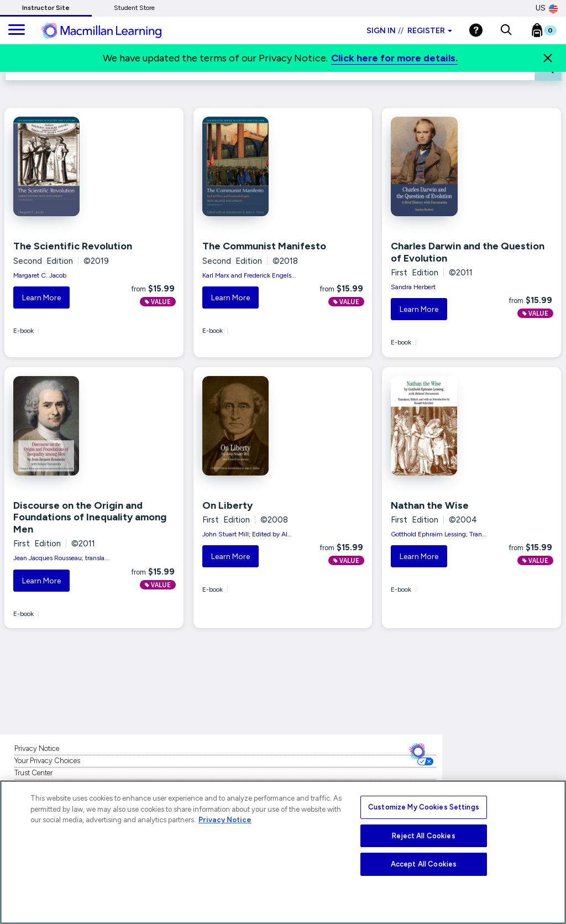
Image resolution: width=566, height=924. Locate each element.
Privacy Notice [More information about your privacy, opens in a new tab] (225, 820)
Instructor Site (46, 8)
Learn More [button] (41, 298)
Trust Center (33, 773)
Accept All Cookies (424, 864)
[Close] (548, 58)
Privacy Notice (37, 748)
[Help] (476, 30)
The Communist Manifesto (264, 246)
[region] (283, 852)
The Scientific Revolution (73, 246)
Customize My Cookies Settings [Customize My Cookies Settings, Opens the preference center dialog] (424, 807)
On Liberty (227, 505)
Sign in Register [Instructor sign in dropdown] (409, 31)
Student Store (134, 8)
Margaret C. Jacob (40, 275)
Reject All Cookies (423, 836)
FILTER (515, 66)
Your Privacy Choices (47, 761)
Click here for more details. (394, 58)
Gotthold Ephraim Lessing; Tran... (439, 534)
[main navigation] (17, 30)
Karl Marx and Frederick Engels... (249, 275)
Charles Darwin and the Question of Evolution (468, 252)
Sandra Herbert (413, 287)
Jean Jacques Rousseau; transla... (61, 558)
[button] (506, 30)
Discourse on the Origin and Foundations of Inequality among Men (90, 517)
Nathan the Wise (430, 505)
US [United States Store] (547, 8)
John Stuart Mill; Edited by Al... (247, 534)
